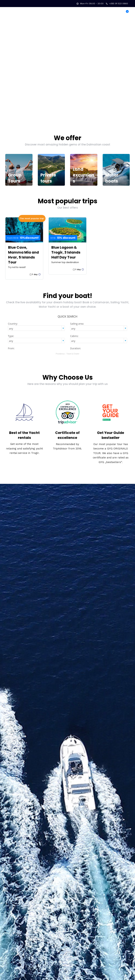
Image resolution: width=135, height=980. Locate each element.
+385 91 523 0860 (117, 4)
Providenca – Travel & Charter (67, 354)
